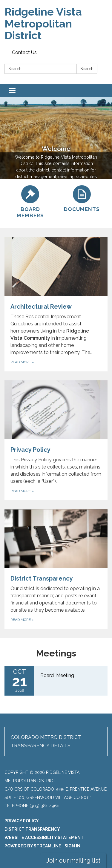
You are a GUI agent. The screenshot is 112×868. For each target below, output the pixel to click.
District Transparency (32, 829)
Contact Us (24, 52)
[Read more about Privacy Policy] (56, 440)
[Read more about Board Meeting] (56, 681)
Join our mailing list (73, 861)
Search (87, 69)
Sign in (72, 846)
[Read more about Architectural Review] (56, 304)
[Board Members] (30, 202)
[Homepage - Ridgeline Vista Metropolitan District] (56, 24)
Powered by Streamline (33, 846)
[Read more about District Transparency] (56, 569)
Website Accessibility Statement (44, 838)
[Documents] (82, 199)
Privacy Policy (22, 821)
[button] (56, 742)
